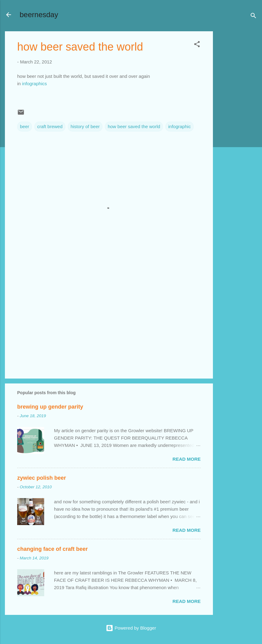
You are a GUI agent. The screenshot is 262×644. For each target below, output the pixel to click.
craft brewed (50, 126)
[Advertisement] (237, 123)
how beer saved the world (134, 126)
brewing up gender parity (50, 407)
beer (25, 126)
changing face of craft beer (52, 549)
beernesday (39, 15)
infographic (179, 126)
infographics (35, 84)
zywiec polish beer (42, 478)
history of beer (85, 126)
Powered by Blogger (131, 628)
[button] (197, 45)
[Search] (253, 17)
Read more (187, 459)
